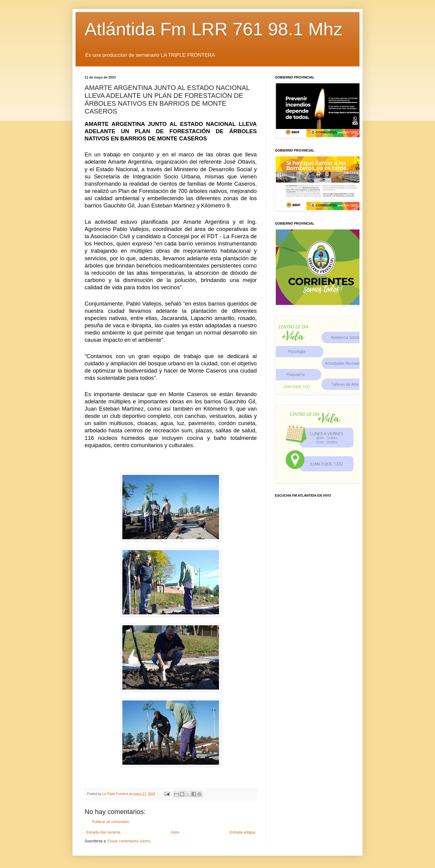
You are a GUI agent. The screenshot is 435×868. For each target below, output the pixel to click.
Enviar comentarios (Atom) (129, 841)
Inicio (175, 832)
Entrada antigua (242, 832)
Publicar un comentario (111, 822)
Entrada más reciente (103, 832)
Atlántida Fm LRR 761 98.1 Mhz (214, 29)
